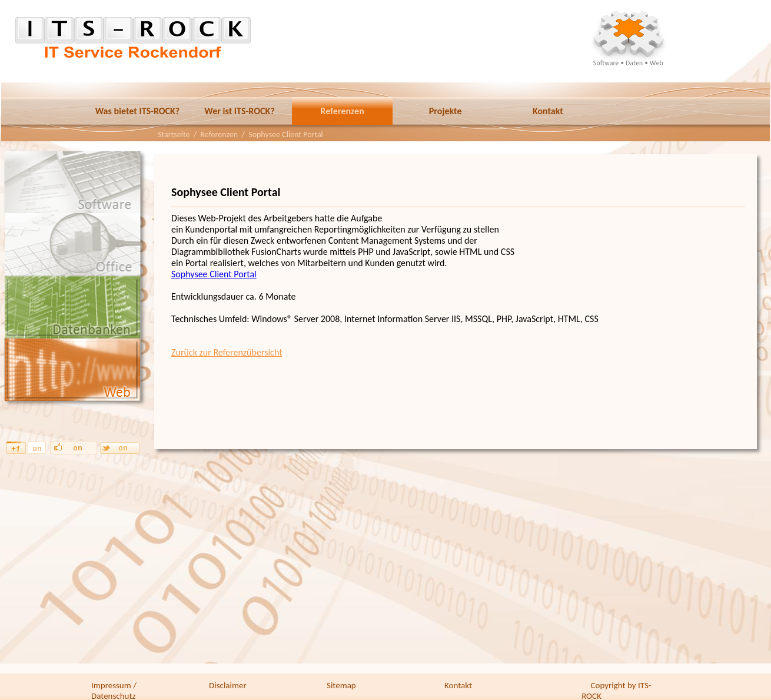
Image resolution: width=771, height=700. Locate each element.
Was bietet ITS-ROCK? (138, 111)
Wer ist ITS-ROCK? (239, 111)
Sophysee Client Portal (214, 274)
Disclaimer (228, 685)
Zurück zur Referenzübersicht (227, 352)
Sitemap (341, 685)
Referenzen (342, 111)
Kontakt (548, 111)
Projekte (446, 111)
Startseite (174, 135)
